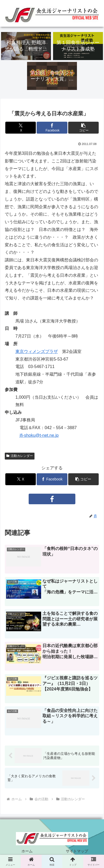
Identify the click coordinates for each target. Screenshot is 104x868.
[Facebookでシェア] (52, 128)
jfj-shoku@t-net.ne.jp (39, 435)
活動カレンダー (20, 456)
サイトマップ (77, 851)
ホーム (27, 851)
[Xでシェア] (21, 128)
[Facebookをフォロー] (52, 499)
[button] (84, 128)
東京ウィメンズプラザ (37, 351)
